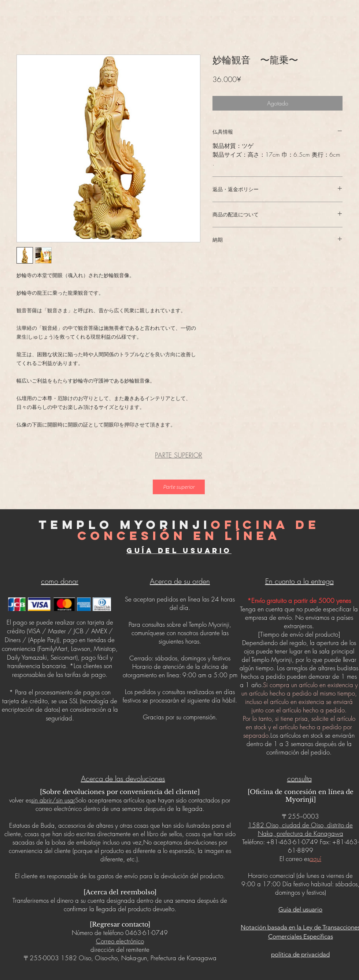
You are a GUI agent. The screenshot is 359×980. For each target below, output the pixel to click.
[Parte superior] (179, 487)
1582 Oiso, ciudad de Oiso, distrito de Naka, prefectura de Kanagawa (300, 829)
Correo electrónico (120, 941)
